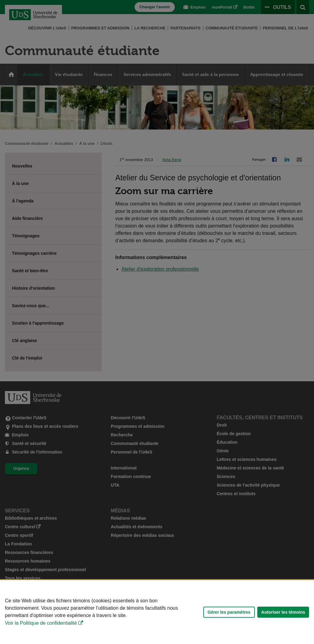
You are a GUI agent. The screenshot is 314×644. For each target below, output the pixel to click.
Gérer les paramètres (229, 612)
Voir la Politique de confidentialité (41, 623)
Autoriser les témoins (283, 612)
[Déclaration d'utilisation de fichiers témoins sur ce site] (157, 612)
